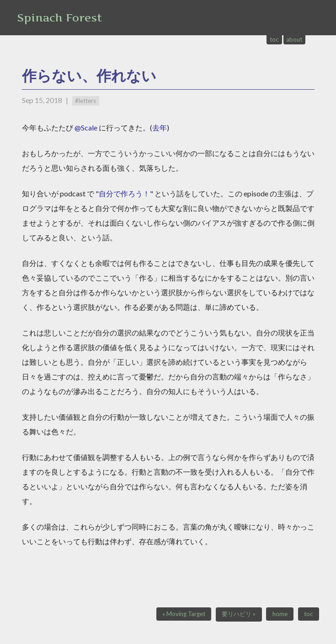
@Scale (86, 127)
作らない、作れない (89, 75)
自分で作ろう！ (124, 193)
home (280, 614)
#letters (85, 101)
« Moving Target (184, 614)
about (294, 39)
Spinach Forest (59, 18)
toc (274, 39)
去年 (160, 127)
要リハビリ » (239, 614)
